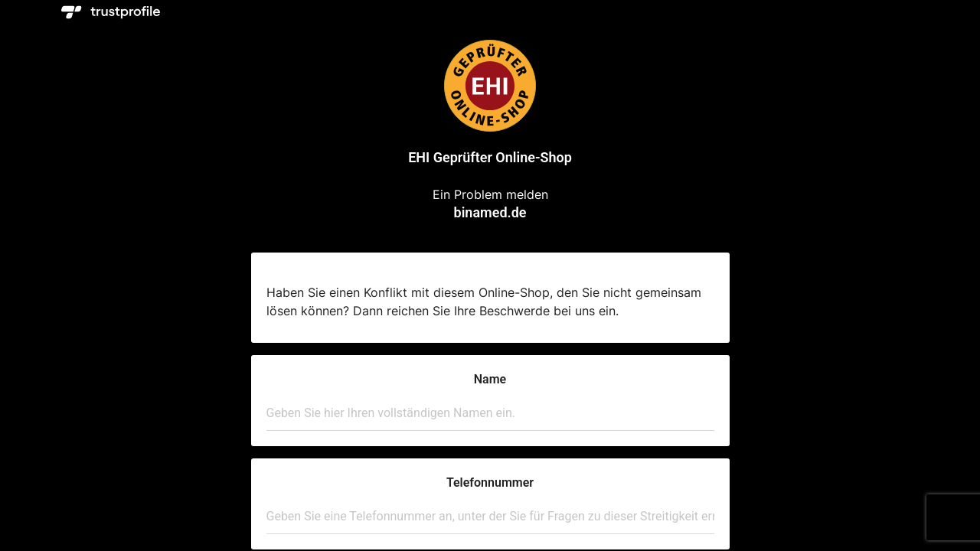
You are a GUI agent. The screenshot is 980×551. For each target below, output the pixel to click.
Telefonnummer (490, 483)
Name (490, 379)
